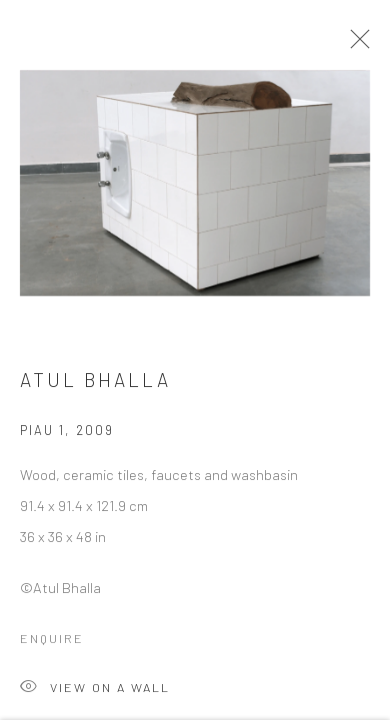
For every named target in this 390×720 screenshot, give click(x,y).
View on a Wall (95, 693)
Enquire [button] (52, 643)
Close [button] (356, 45)
